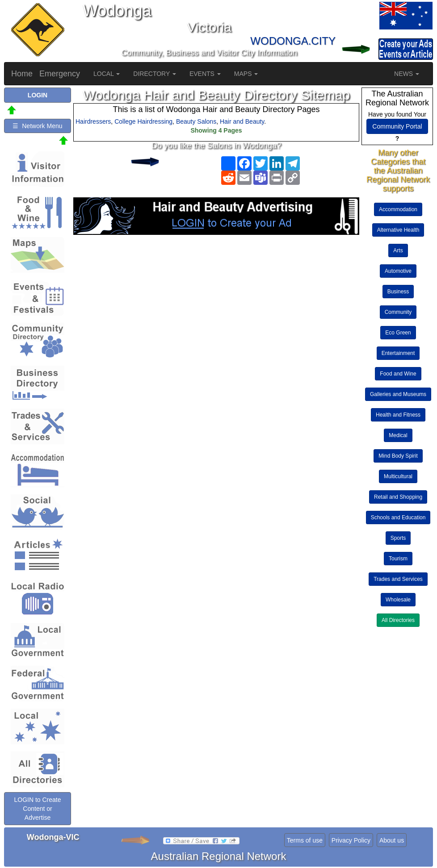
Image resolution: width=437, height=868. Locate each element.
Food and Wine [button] (398, 374)
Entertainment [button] (398, 353)
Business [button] (398, 292)
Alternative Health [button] (398, 230)
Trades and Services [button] (398, 579)
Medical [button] (398, 435)
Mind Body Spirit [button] (398, 456)
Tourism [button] (398, 559)
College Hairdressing (143, 121)
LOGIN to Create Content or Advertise (37, 809)
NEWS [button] (407, 74)
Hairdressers (93, 121)
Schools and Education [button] (398, 517)
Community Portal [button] (397, 126)
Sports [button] (398, 538)
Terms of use (305, 840)
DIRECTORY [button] (155, 74)
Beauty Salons (196, 121)
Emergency (60, 74)
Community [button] (398, 312)
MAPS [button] (246, 74)
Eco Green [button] (398, 333)
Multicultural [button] (398, 476)
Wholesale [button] (398, 600)
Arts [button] (398, 250)
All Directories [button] (398, 620)
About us (392, 840)
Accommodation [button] (398, 209)
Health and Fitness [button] (398, 415)
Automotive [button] (398, 271)
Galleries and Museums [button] (398, 394)
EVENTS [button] (205, 74)
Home (22, 74)
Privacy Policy (351, 840)
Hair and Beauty (242, 121)
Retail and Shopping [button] (398, 497)
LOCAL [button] (107, 74)
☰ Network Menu (37, 126)
